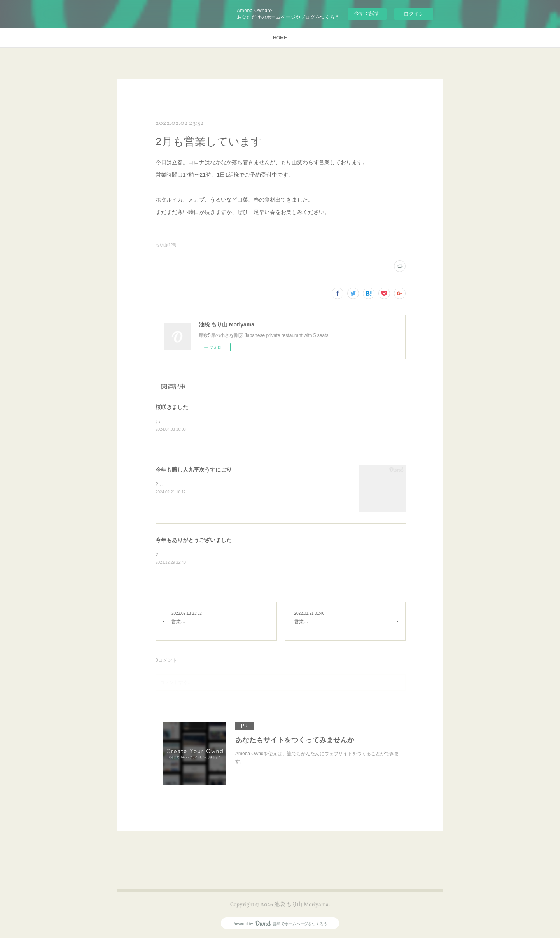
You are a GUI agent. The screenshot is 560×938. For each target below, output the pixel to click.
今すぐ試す (367, 13)
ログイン (414, 14)
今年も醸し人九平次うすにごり (194, 470)
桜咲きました (172, 407)
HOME (280, 38)
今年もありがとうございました (194, 540)
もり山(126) (166, 245)
